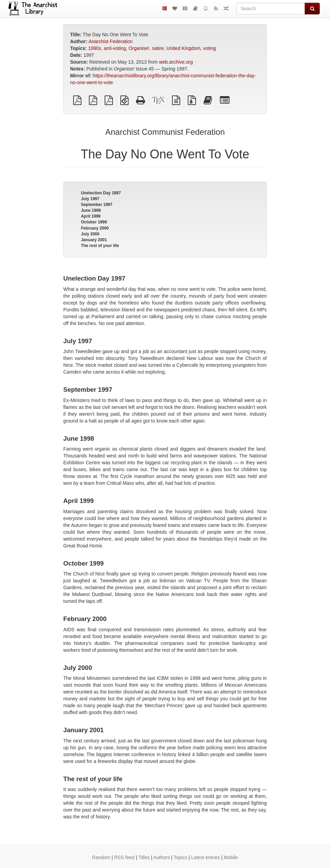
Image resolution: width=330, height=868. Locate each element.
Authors (161, 857)
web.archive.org (176, 62)
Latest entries (206, 857)
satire (158, 48)
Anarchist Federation (111, 41)
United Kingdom (183, 48)
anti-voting (115, 48)
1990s (95, 48)
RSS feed (124, 857)
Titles (144, 857)
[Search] (271, 9)
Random (101, 857)
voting (209, 48)
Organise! (139, 48)
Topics (181, 857)
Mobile (231, 857)
